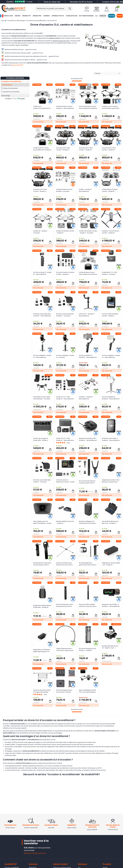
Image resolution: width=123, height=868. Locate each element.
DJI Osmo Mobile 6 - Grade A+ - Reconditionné (111, 356)
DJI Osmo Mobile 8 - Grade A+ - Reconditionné (42, 356)
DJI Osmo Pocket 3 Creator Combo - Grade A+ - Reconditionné (65, 273)
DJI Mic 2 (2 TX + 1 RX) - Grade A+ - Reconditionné (65, 439)
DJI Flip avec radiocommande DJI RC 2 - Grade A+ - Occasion (42, 107)
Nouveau (112, 16)
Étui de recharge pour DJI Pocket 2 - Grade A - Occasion (87, 650)
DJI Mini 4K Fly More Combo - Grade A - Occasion (88, 232)
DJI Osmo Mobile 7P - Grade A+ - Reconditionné (88, 356)
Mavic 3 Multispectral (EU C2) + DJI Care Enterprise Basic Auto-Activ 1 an (87, 691)
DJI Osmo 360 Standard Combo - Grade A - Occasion (110, 315)
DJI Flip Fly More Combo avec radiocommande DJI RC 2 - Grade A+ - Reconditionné (88, 273)
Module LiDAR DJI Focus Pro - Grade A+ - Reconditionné (65, 522)
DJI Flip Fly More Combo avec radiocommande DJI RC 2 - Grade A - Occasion (42, 149)
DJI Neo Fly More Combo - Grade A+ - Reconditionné (65, 107)
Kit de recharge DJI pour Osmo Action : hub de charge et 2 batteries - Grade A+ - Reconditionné (65, 691)
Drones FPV (27, 16)
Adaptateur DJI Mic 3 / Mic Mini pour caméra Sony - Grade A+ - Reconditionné (111, 481)
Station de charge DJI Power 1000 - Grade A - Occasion (41, 439)
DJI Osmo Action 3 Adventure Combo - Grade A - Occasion (65, 481)
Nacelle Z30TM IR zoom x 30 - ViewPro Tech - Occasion (110, 647)
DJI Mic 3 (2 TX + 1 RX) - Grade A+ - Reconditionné (65, 398)
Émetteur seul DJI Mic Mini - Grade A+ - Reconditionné (42, 315)
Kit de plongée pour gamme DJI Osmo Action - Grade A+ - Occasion (88, 564)
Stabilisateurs (72, 16)
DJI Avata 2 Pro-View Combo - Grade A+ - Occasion (63, 149)
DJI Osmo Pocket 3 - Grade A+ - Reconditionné (42, 273)
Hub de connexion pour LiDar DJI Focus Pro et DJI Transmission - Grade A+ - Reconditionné (65, 564)
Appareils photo (58, 16)
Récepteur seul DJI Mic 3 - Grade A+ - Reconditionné (111, 605)
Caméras (46, 16)
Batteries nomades (86, 16)
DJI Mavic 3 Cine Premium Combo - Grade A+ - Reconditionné (111, 232)
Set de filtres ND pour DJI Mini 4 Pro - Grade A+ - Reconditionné (110, 522)
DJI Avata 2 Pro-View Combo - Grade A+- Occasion (109, 149)
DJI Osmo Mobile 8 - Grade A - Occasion (65, 356)
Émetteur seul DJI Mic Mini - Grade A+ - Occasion (65, 315)
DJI (96, 16)
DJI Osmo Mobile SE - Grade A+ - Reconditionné (111, 398)
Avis (68, 443)
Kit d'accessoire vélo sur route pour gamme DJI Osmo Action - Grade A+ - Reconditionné (88, 482)
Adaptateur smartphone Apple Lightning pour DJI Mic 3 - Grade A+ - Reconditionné (42, 651)
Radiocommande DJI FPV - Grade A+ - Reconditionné (88, 439)
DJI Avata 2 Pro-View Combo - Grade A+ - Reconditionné (40, 190)
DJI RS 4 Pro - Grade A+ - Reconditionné (87, 315)
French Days (7, 16)
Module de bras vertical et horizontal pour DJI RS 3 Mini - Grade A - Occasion (42, 564)
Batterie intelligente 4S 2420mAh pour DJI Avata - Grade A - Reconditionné (88, 522)
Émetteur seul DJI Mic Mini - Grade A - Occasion (42, 481)
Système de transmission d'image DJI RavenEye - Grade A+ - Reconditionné (42, 691)
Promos (120, 16)
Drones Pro (37, 16)
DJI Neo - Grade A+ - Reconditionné (86, 190)
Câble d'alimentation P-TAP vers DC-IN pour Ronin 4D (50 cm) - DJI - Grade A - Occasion (65, 650)
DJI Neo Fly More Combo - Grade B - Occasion (65, 190)
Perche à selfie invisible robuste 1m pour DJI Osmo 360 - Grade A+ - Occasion (88, 605)
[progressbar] (77, 81)
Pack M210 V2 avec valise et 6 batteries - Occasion (42, 398)
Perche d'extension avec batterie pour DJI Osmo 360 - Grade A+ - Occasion (65, 605)
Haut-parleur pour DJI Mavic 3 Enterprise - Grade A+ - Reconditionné (42, 522)
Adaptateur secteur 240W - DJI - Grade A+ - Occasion (111, 564)
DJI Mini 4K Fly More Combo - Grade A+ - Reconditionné (65, 232)
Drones (18, 16)
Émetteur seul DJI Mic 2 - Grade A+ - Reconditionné (111, 439)
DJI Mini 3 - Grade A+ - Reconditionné (86, 398)
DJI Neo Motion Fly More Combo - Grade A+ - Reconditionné (110, 190)
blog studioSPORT (17, 65)
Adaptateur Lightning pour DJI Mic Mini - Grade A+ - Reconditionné (42, 606)
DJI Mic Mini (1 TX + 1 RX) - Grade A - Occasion (110, 273)
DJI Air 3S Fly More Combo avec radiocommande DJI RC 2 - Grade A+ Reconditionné (88, 107)
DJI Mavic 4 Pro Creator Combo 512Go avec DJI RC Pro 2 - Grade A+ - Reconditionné (111, 107)
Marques (103, 16)
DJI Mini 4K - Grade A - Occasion (41, 232)
